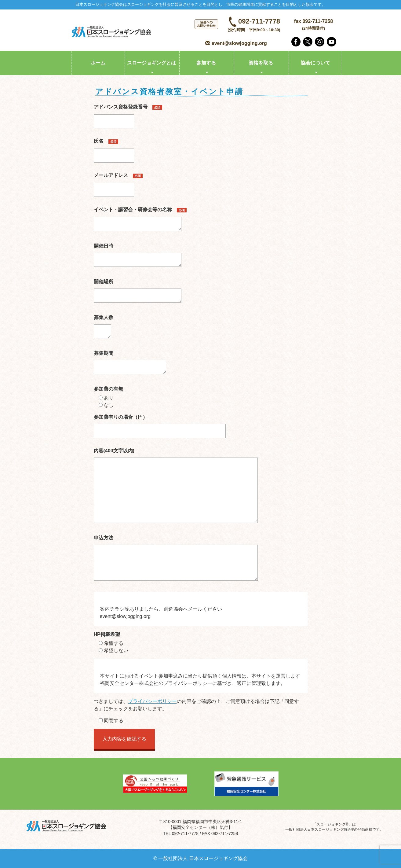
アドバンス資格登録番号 (128, 114)
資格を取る (261, 63)
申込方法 (176, 560)
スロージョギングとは (151, 63)
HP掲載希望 (107, 634)
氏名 (114, 148)
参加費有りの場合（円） (160, 424)
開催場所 (138, 293)
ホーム (98, 63)
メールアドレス (118, 182)
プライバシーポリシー (152, 701)
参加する (206, 63)
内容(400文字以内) (176, 487)
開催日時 (138, 257)
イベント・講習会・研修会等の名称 (140, 221)
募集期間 (130, 364)
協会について (315, 63)
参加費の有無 (108, 389)
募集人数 (104, 329)
